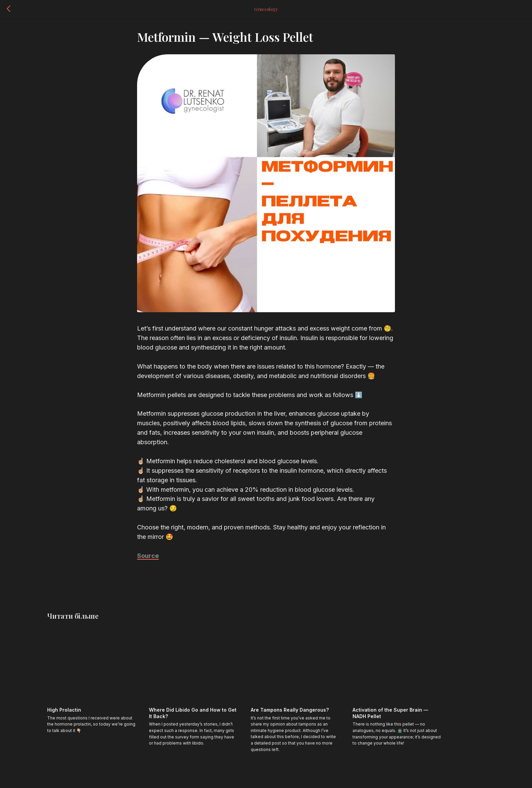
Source (148, 559)
